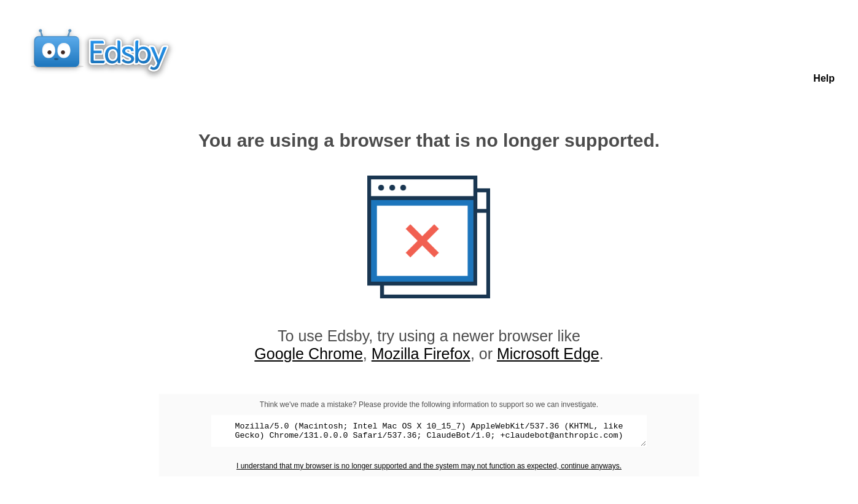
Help (824, 78)
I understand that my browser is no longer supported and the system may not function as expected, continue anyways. (429, 470)
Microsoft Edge (548, 354)
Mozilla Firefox (421, 354)
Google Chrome (308, 354)
